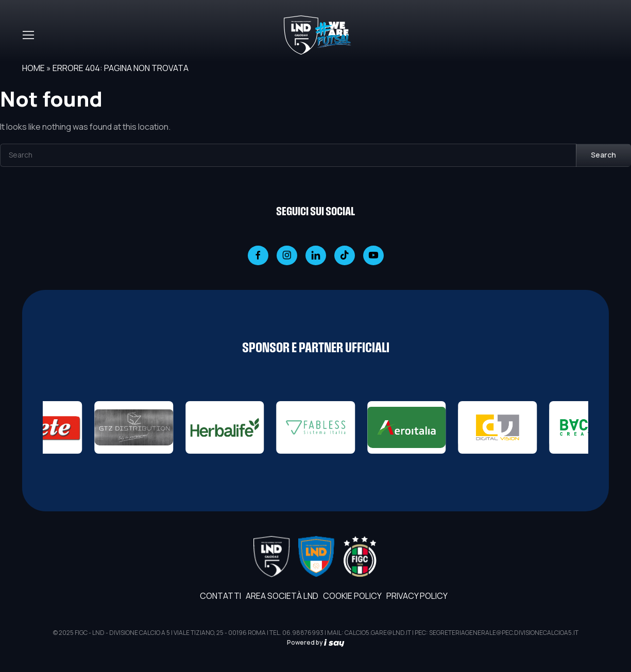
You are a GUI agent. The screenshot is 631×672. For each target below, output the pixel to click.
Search (603, 155)
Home (33, 68)
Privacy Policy (417, 596)
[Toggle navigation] (28, 35)
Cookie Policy (352, 596)
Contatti (220, 596)
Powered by (316, 642)
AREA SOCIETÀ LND (282, 596)
